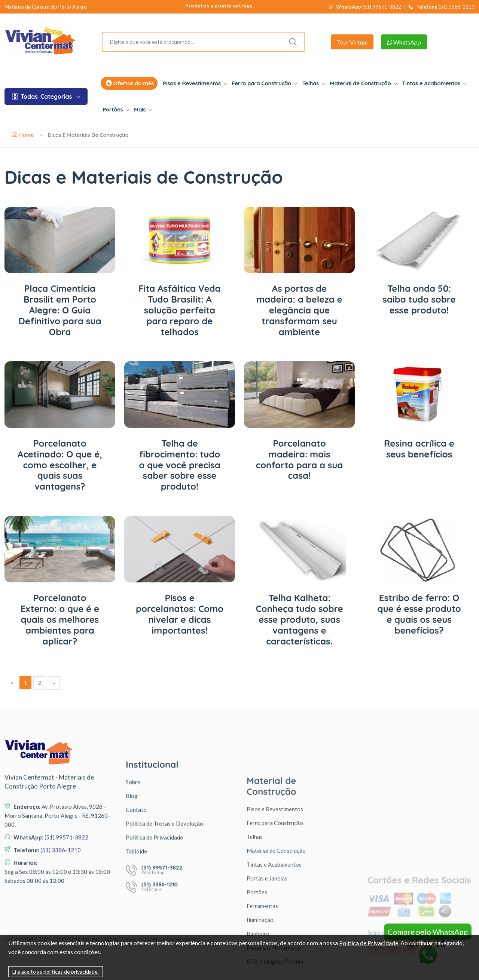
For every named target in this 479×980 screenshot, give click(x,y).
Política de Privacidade (369, 943)
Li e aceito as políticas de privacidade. (56, 972)
